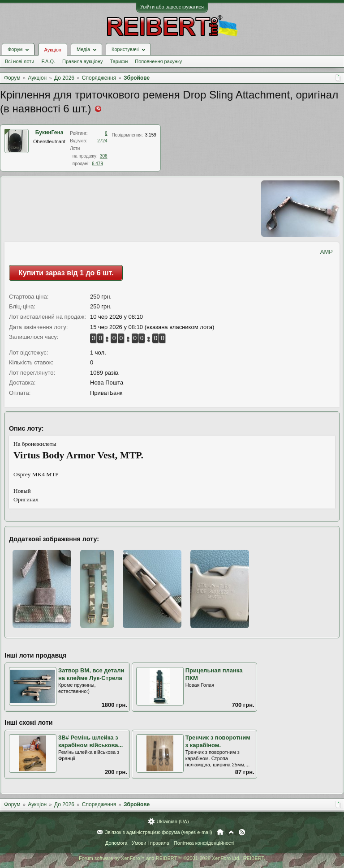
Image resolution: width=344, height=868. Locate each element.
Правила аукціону (82, 61)
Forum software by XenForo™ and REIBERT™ (172, 858)
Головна (220, 832)
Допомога (116, 843)
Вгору (231, 832)
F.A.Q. (48, 61)
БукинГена (49, 133)
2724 (102, 141)
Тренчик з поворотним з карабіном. (218, 741)
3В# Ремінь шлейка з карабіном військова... (90, 741)
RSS (242, 832)
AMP (327, 252)
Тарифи (119, 61)
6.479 (97, 164)
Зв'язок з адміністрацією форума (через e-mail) (159, 832)
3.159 (151, 135)
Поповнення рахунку (158, 61)
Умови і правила (150, 843)
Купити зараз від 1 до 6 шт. (66, 273)
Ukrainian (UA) (172, 821)
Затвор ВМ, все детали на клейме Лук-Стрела (91, 674)
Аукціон (52, 50)
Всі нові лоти (19, 61)
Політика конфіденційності (204, 843)
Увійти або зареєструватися (172, 7)
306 (104, 156)
